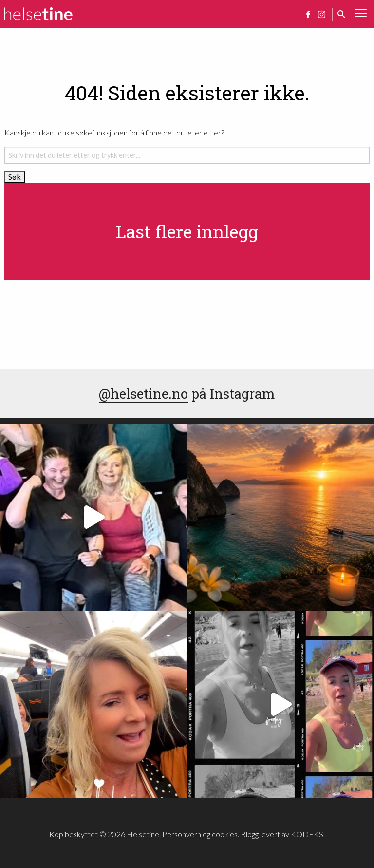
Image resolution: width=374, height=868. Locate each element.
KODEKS (307, 834)
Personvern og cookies (200, 834)
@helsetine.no (143, 393)
